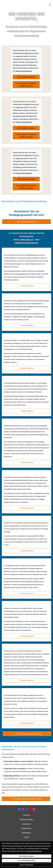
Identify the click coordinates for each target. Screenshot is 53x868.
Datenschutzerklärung (35, 851)
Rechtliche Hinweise (26, 819)
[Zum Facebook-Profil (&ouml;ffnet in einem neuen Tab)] (19, 809)
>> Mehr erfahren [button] (26, 286)
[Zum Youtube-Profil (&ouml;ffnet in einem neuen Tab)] (30, 809)
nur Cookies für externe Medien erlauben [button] (26, 85)
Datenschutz (26, 824)
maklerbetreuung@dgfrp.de (26, 243)
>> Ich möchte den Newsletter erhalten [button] (26, 799)
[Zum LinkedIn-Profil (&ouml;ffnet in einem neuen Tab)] (27, 809)
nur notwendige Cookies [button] (27, 861)
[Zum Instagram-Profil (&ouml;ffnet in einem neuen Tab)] (23, 809)
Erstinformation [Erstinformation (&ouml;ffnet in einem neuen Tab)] (27, 828)
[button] (27, 734)
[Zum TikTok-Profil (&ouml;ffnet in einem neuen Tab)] (34, 809)
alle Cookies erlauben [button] (26, 77)
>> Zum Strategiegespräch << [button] (27, 222)
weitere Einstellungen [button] (27, 865)
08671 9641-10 (27, 240)
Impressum (26, 815)
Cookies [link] (27, 837)
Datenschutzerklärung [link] (24, 71)
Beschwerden (26, 833)
